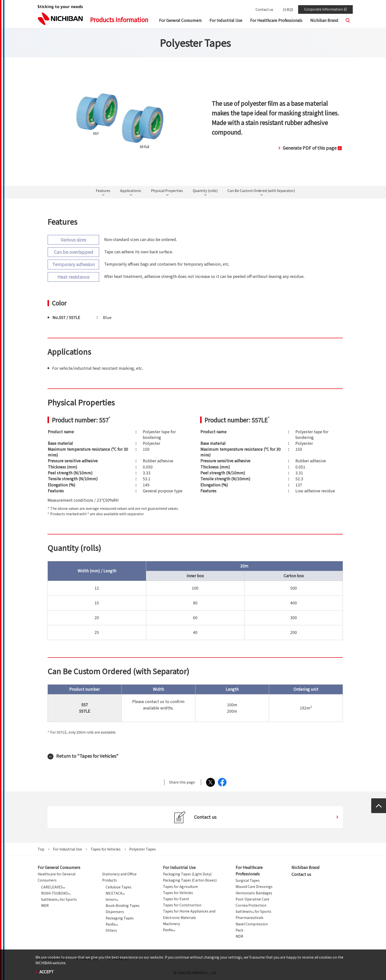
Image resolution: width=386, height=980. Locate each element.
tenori (112, 899)
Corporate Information (325, 9)
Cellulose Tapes (119, 887)
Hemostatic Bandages (254, 893)
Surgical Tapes (248, 880)
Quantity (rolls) (205, 191)
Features (103, 191)
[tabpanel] (120, 121)
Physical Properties (167, 191)
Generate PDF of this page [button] (312, 148)
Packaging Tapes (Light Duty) (187, 874)
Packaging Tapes (120, 918)
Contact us (264, 9)
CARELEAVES (53, 887)
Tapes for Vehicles (106, 849)
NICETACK (115, 893)
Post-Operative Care (252, 899)
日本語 (288, 9)
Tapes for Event (176, 899)
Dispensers (115, 912)
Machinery (171, 924)
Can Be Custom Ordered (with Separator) (261, 191)
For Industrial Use (67, 849)
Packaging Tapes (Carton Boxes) (190, 880)
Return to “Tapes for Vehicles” (87, 756)
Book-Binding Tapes (123, 905)
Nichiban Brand (306, 867)
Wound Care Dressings (254, 886)
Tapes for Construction (182, 905)
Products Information (119, 20)
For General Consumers (59, 867)
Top (41, 849)
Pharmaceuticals (249, 917)
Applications (131, 191)
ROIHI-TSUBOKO (56, 893)
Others (111, 930)
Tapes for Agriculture (180, 886)
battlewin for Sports (59, 899)
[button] (180, 21)
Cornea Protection (251, 905)
